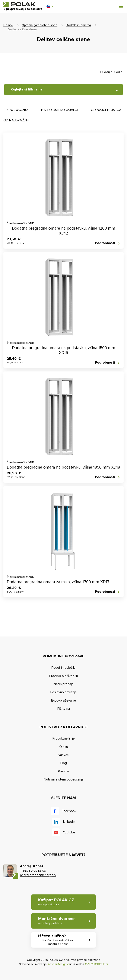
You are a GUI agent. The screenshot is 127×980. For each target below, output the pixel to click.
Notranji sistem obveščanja (64, 779)
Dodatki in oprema (78, 25)
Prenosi (63, 771)
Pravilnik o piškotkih (64, 676)
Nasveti (63, 755)
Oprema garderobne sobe (40, 25)
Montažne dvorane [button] (57, 921)
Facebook (69, 811)
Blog (64, 763)
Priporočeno (16, 110)
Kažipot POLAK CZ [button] (56, 902)
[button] (50, 6)
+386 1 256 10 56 (33, 871)
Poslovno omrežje (63, 692)
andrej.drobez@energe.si (38, 875)
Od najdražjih (16, 120)
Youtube (69, 832)
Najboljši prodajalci (59, 110)
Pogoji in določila (63, 668)
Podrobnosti (105, 243)
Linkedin (69, 822)
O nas (64, 747)
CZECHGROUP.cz (97, 964)
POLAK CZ (19, 4)
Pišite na (64, 709)
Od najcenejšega (106, 110)
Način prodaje (64, 684)
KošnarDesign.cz (59, 964)
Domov (8, 25)
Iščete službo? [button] (58, 940)
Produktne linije (64, 738)
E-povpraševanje (64, 700)
